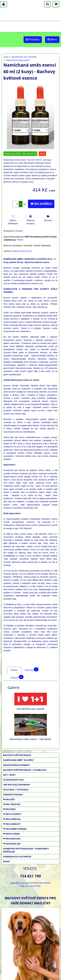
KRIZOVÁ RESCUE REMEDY (16, 765)
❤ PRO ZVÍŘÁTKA (12, 819)
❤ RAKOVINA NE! (12, 844)
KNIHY (7, 861)
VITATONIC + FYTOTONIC (16, 790)
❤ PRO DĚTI (9, 799)
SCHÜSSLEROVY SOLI (14, 780)
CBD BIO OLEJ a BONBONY (17, 785)
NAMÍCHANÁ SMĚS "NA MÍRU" (19, 760)
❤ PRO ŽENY (9, 809)
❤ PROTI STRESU (12, 834)
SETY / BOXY (9, 775)
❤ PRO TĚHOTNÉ (12, 804)
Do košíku (41, 204)
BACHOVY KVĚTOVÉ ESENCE (17, 755)
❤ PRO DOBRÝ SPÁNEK (15, 829)
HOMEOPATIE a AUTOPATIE (17, 857)
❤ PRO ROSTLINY (12, 839)
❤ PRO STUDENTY (12, 814)
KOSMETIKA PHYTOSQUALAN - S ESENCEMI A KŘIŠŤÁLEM (26, 850)
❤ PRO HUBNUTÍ (12, 824)
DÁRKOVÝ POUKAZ (13, 795)
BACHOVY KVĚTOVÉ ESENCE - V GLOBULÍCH (25, 770)
